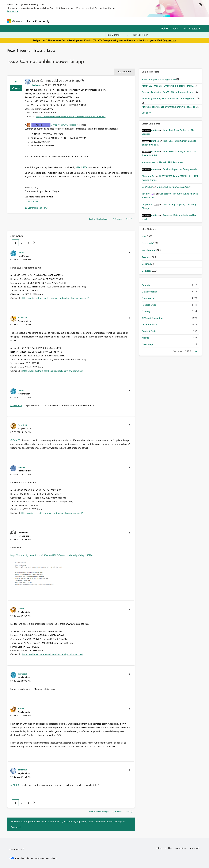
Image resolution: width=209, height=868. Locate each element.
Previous (177, 351)
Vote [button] (17, 88)
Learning (119, 21)
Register (164, 28)
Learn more (13, 11)
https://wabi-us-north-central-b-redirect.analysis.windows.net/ (52, 654)
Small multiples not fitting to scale (159, 79)
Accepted (41, 125)
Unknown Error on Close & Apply (174, 187)
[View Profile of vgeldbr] (146, 194)
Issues (38, 50)
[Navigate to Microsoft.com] (15, 21)
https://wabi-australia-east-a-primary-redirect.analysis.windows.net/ (55, 298)
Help (185, 28)
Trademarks (195, 848)
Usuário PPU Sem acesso (172, 162)
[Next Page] (33, 243)
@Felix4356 (82, 167)
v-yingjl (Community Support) (64, 125)
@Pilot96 (15, 785)
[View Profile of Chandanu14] (148, 176)
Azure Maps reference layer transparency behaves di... (170, 107)
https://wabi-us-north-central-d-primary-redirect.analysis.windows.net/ (71, 116)
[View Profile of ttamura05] (23, 674)
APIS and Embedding (153, 318)
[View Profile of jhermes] (21, 467)
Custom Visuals (149, 324)
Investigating (149, 250)
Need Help (147, 344)
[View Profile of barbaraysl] (37, 85)
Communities (95, 21)
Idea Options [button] (123, 71)
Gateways (147, 311)
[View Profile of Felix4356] (22, 317)
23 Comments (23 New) (36, 208)
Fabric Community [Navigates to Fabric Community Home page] (38, 21)
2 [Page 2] (22, 243)
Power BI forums (19, 50)
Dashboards (148, 298)
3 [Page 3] (28, 243)
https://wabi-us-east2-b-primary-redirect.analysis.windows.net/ (52, 513)
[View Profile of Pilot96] (21, 609)
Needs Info (148, 243)
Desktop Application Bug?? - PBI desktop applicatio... (169, 92)
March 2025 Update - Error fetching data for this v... (168, 86)
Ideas (82, 21)
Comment (16, 827)
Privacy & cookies (164, 848)
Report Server (32, 201)
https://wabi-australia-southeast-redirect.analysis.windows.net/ (53, 371)
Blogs (108, 21)
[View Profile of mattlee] (155, 130)
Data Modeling (149, 292)
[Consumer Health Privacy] (46, 858)
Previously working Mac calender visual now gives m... (170, 98)
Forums (56, 21)
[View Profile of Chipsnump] (147, 204)
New (144, 236)
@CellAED (15, 440)
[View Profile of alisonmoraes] (148, 162)
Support (132, 21)
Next (197, 351)
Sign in (176, 28)
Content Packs (149, 331)
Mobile (145, 338)
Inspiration (69, 21)
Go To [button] (195, 28)
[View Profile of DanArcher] (147, 187)
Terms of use (181, 848)
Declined (147, 264)
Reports (146, 285)
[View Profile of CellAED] (22, 252)
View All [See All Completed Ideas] (147, 113)
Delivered (147, 271)
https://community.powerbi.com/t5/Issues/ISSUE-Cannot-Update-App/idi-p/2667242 (52, 555)
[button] (130, 253)
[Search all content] (166, 35)
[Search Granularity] (118, 35)
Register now (170, 40)
